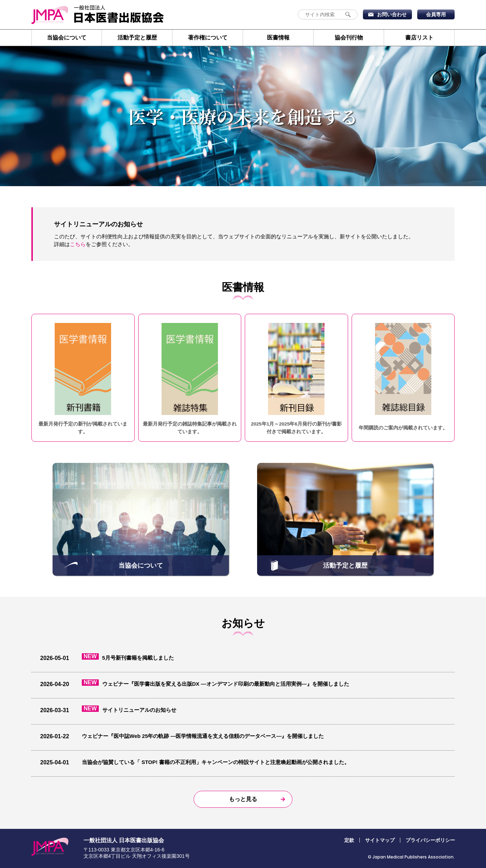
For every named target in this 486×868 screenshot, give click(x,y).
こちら (78, 244)
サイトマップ (380, 840)
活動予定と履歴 (137, 38)
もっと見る (243, 799)
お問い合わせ (392, 14)
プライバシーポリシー (430, 840)
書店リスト (419, 38)
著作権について (208, 38)
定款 (349, 840)
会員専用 (436, 14)
